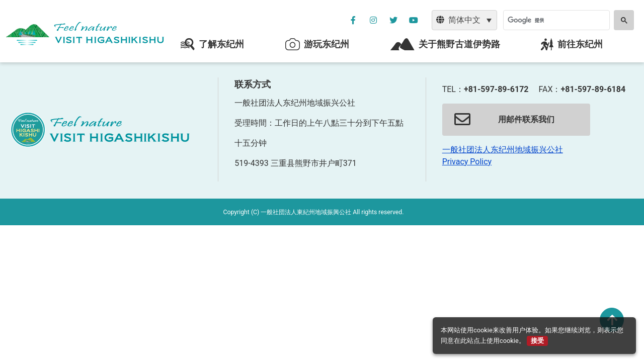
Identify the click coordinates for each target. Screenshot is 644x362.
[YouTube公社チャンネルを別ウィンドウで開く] (414, 20)
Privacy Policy (467, 162)
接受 (537, 341)
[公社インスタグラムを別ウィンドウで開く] (373, 20)
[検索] (555, 20)
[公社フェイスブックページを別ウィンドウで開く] (353, 20)
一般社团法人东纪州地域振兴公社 (503, 150)
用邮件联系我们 (504, 120)
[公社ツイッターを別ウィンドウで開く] (393, 20)
